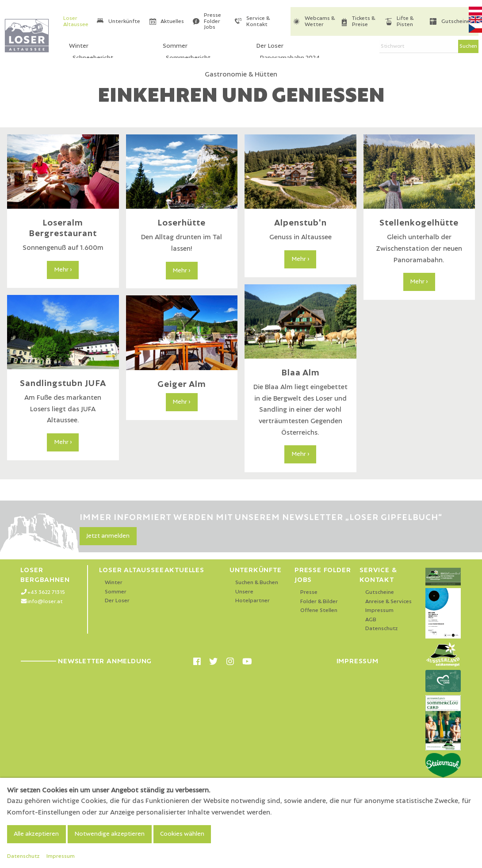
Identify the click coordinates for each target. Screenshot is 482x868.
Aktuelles (172, 21)
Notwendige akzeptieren (109, 834)
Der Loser (117, 601)
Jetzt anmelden (108, 536)
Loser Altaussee (76, 21)
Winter (114, 583)
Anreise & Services (388, 602)
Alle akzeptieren (36, 834)
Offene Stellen (319, 610)
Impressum (379, 610)
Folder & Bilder (319, 602)
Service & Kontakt (258, 21)
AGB (371, 620)
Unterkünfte (124, 21)
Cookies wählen (182, 834)
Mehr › (63, 270)
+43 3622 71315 (46, 592)
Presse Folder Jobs (212, 21)
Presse (309, 592)
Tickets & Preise (363, 21)
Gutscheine (456, 21)
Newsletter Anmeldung (86, 661)
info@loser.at (45, 602)
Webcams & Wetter (320, 21)
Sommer (116, 592)
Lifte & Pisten (405, 21)
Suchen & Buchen (257, 583)
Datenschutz (382, 629)
